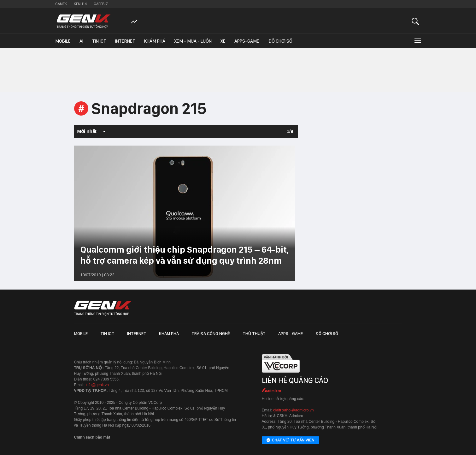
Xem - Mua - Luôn (193, 41)
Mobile (63, 41)
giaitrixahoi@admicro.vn (293, 410)
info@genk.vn (97, 385)
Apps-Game (247, 41)
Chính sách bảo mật (92, 437)
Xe (223, 41)
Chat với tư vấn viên (291, 440)
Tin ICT (99, 41)
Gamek (61, 4)
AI (81, 41)
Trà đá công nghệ (211, 333)
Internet (125, 41)
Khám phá (155, 41)
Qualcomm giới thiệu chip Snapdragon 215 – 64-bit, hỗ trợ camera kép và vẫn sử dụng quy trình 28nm (185, 255)
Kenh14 (80, 4)
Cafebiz (101, 4)
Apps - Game (291, 333)
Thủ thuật (254, 333)
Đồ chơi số (280, 41)
